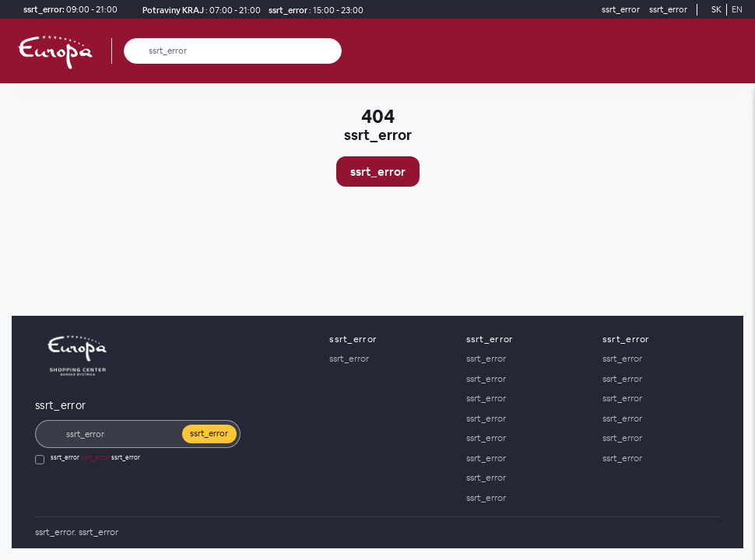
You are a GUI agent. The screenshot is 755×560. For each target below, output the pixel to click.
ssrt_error (378, 171)
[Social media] (658, 532)
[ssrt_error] (314, 10)
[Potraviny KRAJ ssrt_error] (198, 10)
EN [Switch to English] (737, 9)
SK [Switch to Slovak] (716, 9)
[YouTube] (705, 532)
